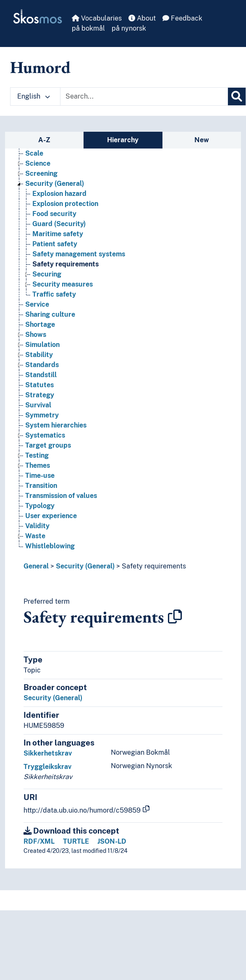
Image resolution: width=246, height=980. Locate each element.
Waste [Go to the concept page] (35, 551)
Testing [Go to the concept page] (37, 470)
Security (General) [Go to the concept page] (55, 199)
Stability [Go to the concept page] (39, 370)
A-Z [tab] (44, 140)
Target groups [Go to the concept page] (48, 460)
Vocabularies (97, 18)
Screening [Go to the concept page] (41, 189)
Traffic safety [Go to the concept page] (54, 309)
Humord (40, 67)
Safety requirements (154, 566)
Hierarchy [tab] (123, 140)
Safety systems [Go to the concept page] (50, 158)
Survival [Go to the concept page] (38, 420)
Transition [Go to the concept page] (41, 501)
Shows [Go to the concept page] (36, 350)
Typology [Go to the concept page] (40, 521)
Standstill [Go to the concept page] (41, 390)
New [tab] (202, 140)
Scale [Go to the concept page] (34, 168)
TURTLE (76, 841)
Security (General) (85, 566)
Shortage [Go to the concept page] (40, 340)
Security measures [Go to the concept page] (63, 299)
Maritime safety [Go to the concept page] (58, 249)
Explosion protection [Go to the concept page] (65, 219)
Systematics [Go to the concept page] (45, 450)
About (142, 18)
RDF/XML (39, 841)
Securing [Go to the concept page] (47, 289)
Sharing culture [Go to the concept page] (50, 330)
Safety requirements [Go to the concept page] (65, 279)
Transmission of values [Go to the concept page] (61, 511)
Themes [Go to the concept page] (38, 481)
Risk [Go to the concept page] (32, 148)
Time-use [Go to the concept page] (40, 491)
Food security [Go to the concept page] (54, 229)
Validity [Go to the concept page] (37, 541)
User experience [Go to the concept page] (51, 531)
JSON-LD (112, 841)
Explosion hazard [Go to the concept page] (59, 209)
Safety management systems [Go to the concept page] (79, 269)
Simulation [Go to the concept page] (42, 360)
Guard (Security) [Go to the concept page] (59, 239)
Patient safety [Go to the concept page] (55, 259)
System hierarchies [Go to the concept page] (56, 440)
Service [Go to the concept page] (37, 319)
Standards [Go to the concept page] (42, 380)
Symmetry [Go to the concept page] (42, 430)
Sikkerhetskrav (48, 753)
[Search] (237, 96)
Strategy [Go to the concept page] (40, 410)
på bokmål (88, 28)
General (36, 566)
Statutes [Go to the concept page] (39, 400)
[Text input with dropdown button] (144, 96)
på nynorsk (129, 28)
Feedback (182, 18)
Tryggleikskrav (47, 767)
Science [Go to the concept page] (38, 179)
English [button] (34, 96)
